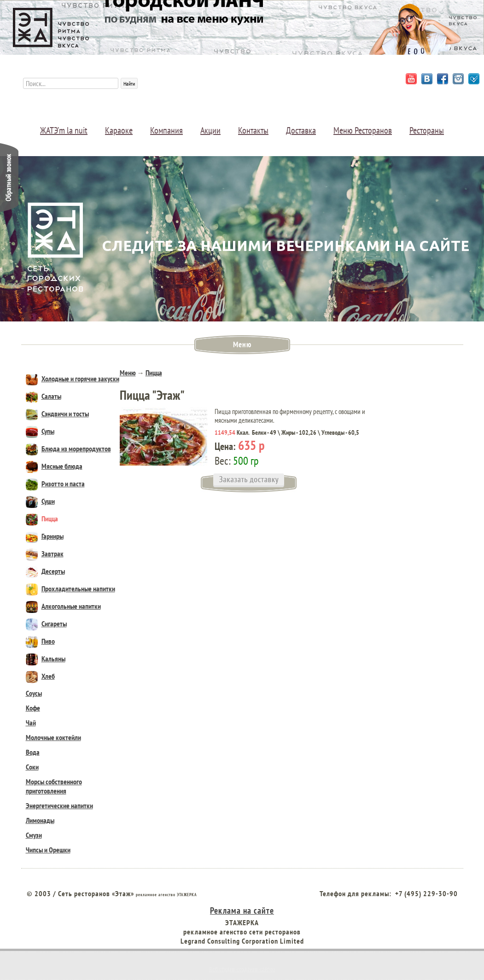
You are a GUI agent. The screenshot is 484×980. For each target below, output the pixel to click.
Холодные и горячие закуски (73, 379)
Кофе (33, 708)
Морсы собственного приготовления (54, 786)
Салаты (44, 396)
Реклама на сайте (242, 910)
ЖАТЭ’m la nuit (64, 130)
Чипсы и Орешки (48, 850)
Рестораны (427, 130)
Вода (33, 752)
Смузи (34, 835)
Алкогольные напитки (63, 606)
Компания (166, 130)
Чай (31, 723)
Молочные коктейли (53, 737)
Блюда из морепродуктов (68, 449)
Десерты (45, 571)
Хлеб (40, 676)
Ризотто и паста (55, 484)
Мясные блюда (54, 466)
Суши (40, 501)
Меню (128, 373)
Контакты (253, 130)
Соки (32, 767)
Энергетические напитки (59, 805)
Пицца (42, 519)
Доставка (301, 130)
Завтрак (45, 554)
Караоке (119, 130)
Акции (210, 130)
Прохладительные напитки (70, 589)
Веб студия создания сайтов (242, 969)
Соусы (34, 693)
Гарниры (45, 536)
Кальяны (46, 659)
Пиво (40, 641)
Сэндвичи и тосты (57, 414)
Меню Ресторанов (363, 130)
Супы (40, 431)
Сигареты (46, 624)
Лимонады (40, 820)
